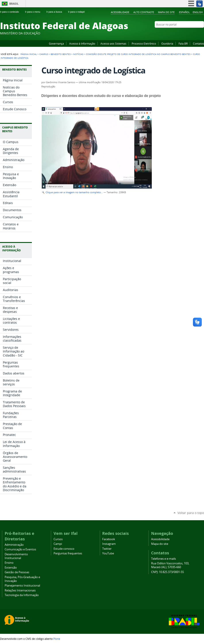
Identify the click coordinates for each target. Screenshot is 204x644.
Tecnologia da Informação (22, 595)
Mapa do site (166, 12)
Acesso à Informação (82, 43)
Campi (58, 544)
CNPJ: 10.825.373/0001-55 (167, 572)
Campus (44, 54)
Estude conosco (64, 549)
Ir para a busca (56, 12)
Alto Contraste (144, 12)
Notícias (78, 54)
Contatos (198, 43)
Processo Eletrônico (144, 43)
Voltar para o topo (191, 513)
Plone (57, 639)
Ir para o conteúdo (11, 12)
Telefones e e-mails (164, 559)
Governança (56, 43)
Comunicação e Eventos (20, 549)
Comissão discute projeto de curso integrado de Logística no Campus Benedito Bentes (138, 54)
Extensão (11, 568)
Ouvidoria (167, 43)
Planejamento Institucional (22, 586)
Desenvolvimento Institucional (16, 556)
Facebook (180, 33)
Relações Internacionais (20, 590)
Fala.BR (183, 43)
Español (184, 12)
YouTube (185, 33)
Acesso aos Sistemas (113, 43)
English (198, 12)
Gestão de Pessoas (17, 572)
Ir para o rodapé (78, 12)
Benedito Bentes (61, 54)
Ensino (9, 563)
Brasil (14, 4)
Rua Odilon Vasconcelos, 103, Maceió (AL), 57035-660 (170, 565)
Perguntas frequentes (68, 553)
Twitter (196, 33)
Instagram (191, 33)
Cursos (58, 539)
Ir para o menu (34, 12)
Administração (14, 545)
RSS (202, 33)
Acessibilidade (120, 12)
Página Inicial (29, 54)
